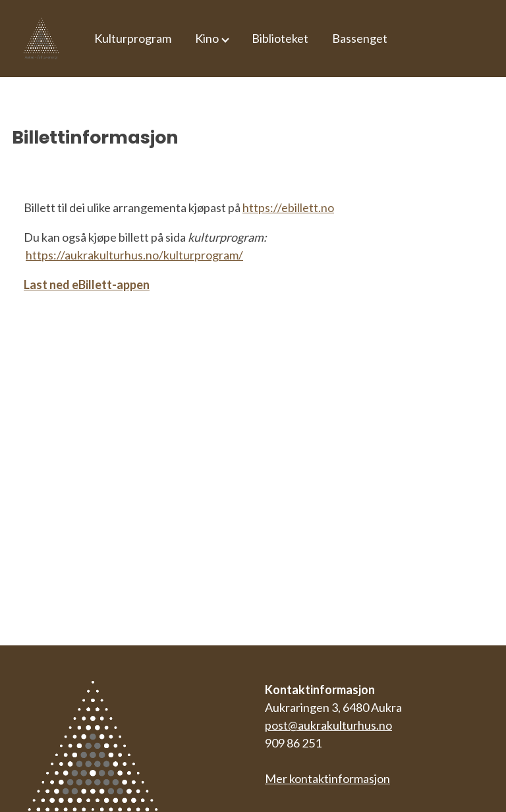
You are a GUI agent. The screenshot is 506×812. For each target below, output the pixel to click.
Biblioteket (280, 38)
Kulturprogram (133, 38)
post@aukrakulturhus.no (328, 725)
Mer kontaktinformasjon (327, 778)
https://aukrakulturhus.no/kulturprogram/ (134, 255)
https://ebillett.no (288, 207)
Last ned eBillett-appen (87, 284)
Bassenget (360, 38)
